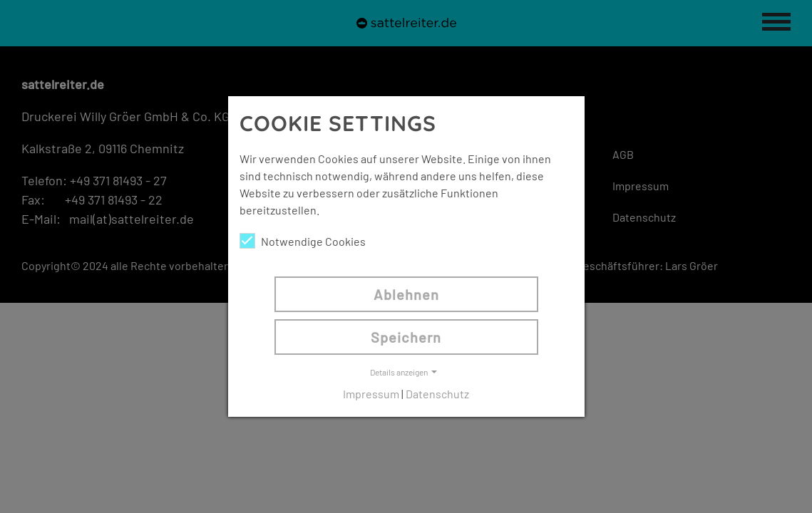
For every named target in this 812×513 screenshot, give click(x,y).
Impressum (371, 394)
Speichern (406, 337)
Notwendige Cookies (303, 241)
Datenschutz (437, 394)
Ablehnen (406, 294)
